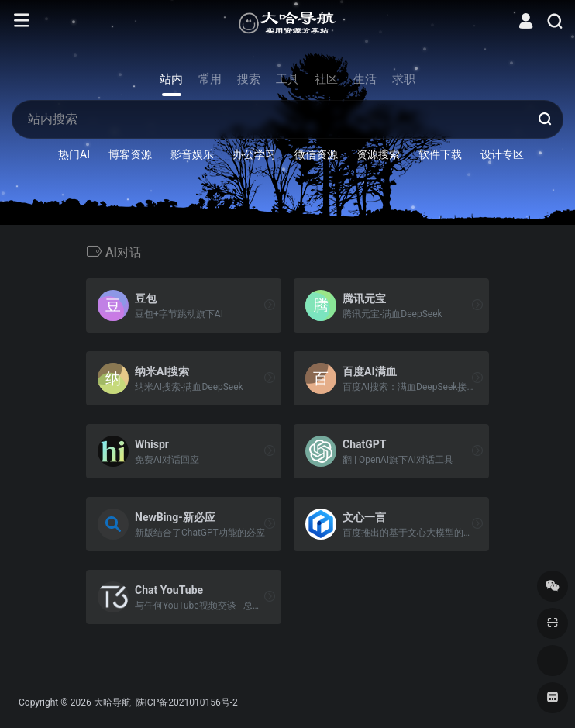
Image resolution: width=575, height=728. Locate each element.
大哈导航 (112, 702)
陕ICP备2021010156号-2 (186, 702)
